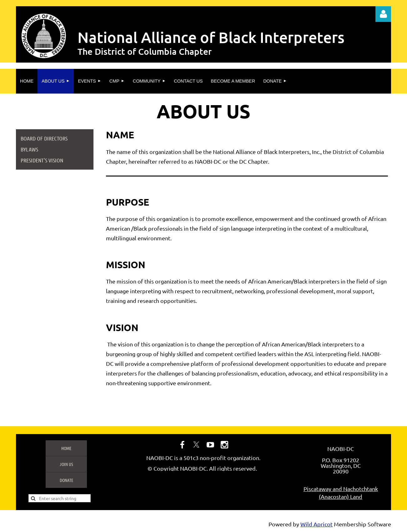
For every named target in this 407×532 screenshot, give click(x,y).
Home (66, 448)
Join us (66, 464)
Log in (383, 14)
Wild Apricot (317, 524)
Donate (66, 480)
